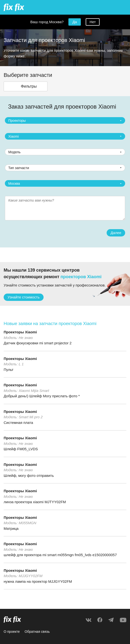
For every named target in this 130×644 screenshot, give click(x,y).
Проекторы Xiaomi (20, 332)
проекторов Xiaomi (81, 277)
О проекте (12, 632)
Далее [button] (116, 233)
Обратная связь (37, 632)
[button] (26, 86)
